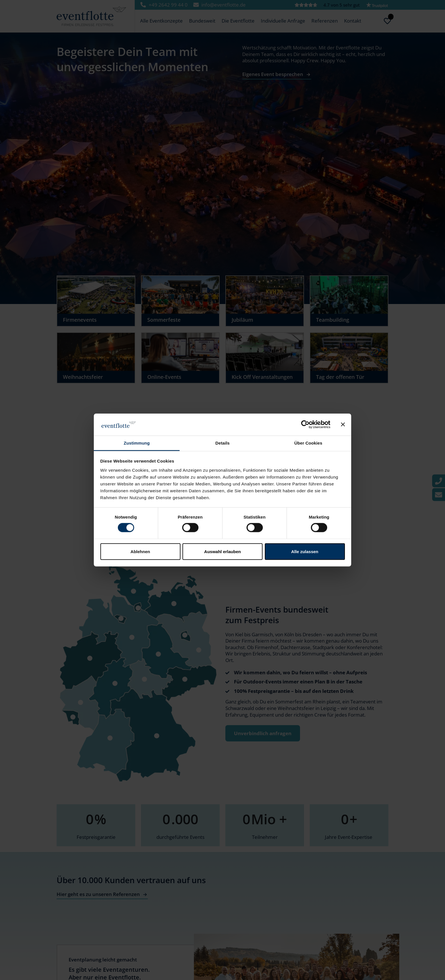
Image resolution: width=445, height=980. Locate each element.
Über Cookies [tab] (308, 443)
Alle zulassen (305, 551)
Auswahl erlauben (223, 551)
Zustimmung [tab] (137, 443)
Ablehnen (140, 551)
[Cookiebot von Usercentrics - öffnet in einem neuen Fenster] (305, 425)
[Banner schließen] (343, 425)
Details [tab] (223, 443)
